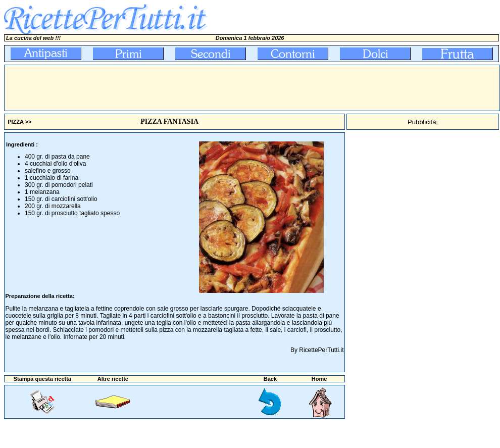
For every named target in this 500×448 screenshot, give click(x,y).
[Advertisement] (188, 88)
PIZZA (15, 122)
